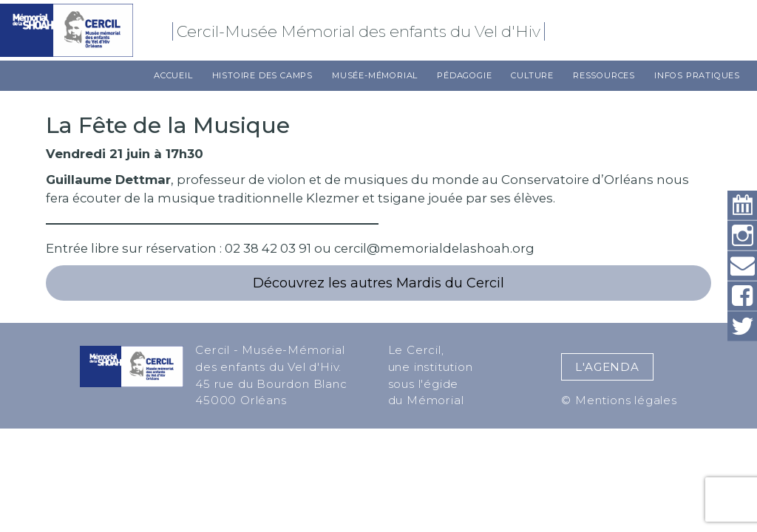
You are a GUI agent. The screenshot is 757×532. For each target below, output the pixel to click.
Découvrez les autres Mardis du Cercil (378, 283)
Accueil (173, 75)
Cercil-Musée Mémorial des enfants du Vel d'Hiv (361, 31)
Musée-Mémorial (375, 75)
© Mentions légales (619, 400)
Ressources (604, 75)
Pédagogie (464, 75)
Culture (532, 75)
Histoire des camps (262, 75)
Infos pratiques (697, 75)
